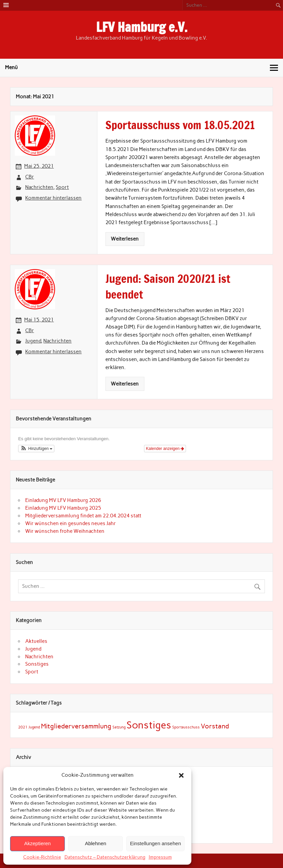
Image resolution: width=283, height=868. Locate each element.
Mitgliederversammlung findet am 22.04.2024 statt (83, 516)
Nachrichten (39, 187)
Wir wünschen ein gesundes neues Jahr (70, 523)
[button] (181, 775)
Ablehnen (96, 843)
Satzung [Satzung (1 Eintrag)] (119, 727)
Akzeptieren (37, 843)
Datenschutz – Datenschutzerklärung (105, 857)
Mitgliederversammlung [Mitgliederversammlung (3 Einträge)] (76, 726)
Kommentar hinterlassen (53, 198)
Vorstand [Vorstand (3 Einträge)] (215, 726)
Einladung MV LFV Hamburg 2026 (63, 500)
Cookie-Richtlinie (42, 857)
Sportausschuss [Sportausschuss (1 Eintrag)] (186, 727)
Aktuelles (36, 641)
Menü (11, 67)
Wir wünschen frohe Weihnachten (65, 531)
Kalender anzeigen (165, 449)
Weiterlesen (125, 239)
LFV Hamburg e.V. (142, 27)
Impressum (160, 857)
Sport (62, 187)
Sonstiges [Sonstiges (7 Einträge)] (149, 725)
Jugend (33, 341)
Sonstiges (37, 664)
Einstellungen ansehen (155, 843)
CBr (30, 177)
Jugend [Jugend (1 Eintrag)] (34, 727)
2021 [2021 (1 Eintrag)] (23, 727)
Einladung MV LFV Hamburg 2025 (63, 508)
